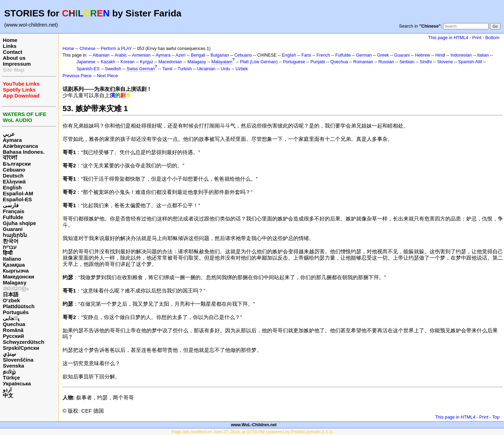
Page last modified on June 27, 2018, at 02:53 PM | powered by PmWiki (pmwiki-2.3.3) (252, 432)
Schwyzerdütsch (23, 342)
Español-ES (17, 199)
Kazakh (108, 62)
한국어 (11, 241)
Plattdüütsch (19, 306)
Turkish (185, 69)
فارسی (11, 205)
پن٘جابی (11, 318)
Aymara (12, 140)
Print (477, 38)
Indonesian (461, 55)
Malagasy (15, 282)
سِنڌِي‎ (9, 354)
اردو (7, 389)
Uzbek (242, 69)
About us (14, 58)
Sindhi (426, 62)
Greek (383, 55)
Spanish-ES (88, 69)
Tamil (167, 69)
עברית (10, 247)
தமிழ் (9, 372)
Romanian (363, 62)
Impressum (17, 64)
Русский (13, 336)
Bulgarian (220, 55)
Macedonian (170, 62)
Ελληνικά (14, 182)
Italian (483, 55)
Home (10, 40)
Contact (13, 52)
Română (13, 330)
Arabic (121, 55)
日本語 (11, 294)
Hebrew (422, 55)
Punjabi (318, 62)
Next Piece (107, 76)
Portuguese (294, 62)
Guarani (13, 229)
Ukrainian (206, 69)
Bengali (198, 55)
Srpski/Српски (21, 348)
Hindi (440, 55)
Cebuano (14, 170)
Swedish (113, 69)
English (12, 187)
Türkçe (11, 378)
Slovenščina (18, 360)
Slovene (445, 62)
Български (17, 164)
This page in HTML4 (448, 38)
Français (14, 211)
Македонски (19, 277)
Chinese (87, 49)
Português (16, 312)
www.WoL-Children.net (254, 425)
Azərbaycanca (20, 146)
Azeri (180, 55)
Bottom (492, 38)
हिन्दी (8, 253)
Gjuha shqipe (19, 223)
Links (10, 46)
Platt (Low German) (259, 62)
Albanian (101, 55)
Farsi (307, 55)
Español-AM (18, 193)
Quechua (14, 324)
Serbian (407, 62)
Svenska (13, 366)
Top (496, 417)
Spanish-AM (470, 62)
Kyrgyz (146, 62)
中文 (8, 395)
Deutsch (13, 176)
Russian (386, 62)
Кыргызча (16, 271)
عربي (9, 134)
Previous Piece (77, 76)
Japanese (86, 62)
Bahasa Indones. (24, 152)
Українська (17, 383)
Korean (128, 62)
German (364, 55)
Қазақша (14, 265)
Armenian (141, 55)
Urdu (226, 69)
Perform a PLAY (116, 49)
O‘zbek (11, 300)
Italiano (12, 259)
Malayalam (222, 62)
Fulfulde (13, 217)
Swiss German (141, 69)
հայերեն (15, 235)
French (323, 55)
